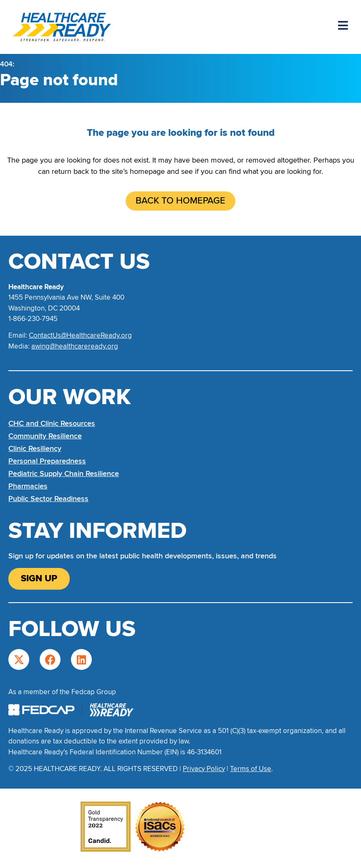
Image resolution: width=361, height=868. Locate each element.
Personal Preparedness (47, 461)
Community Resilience (45, 436)
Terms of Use (251, 769)
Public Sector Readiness (48, 499)
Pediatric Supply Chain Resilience (64, 473)
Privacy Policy (204, 769)
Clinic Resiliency (35, 448)
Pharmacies (28, 486)
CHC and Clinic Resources (52, 423)
